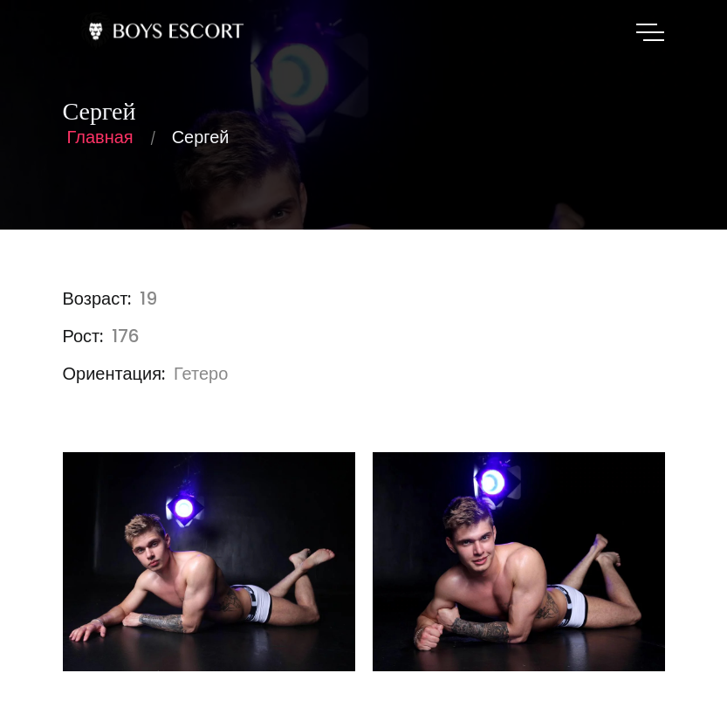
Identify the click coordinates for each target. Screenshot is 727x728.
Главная (100, 137)
